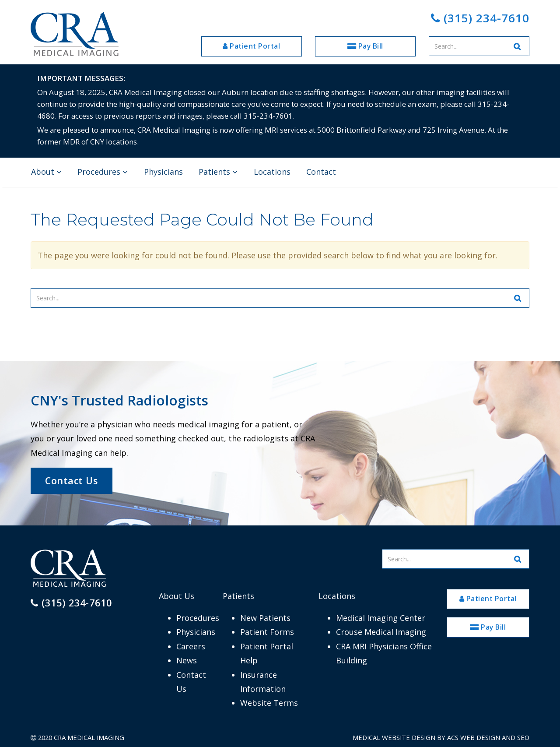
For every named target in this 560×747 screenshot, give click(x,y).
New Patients (265, 618)
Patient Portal (251, 46)
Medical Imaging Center (381, 618)
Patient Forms (267, 632)
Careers (191, 646)
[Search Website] (518, 46)
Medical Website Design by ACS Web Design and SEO (441, 737)
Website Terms (269, 703)
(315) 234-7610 (480, 18)
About (46, 172)
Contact (321, 172)
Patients (218, 172)
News (187, 660)
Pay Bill (365, 46)
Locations (272, 172)
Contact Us (71, 481)
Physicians (163, 172)
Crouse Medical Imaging (381, 632)
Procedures (103, 172)
